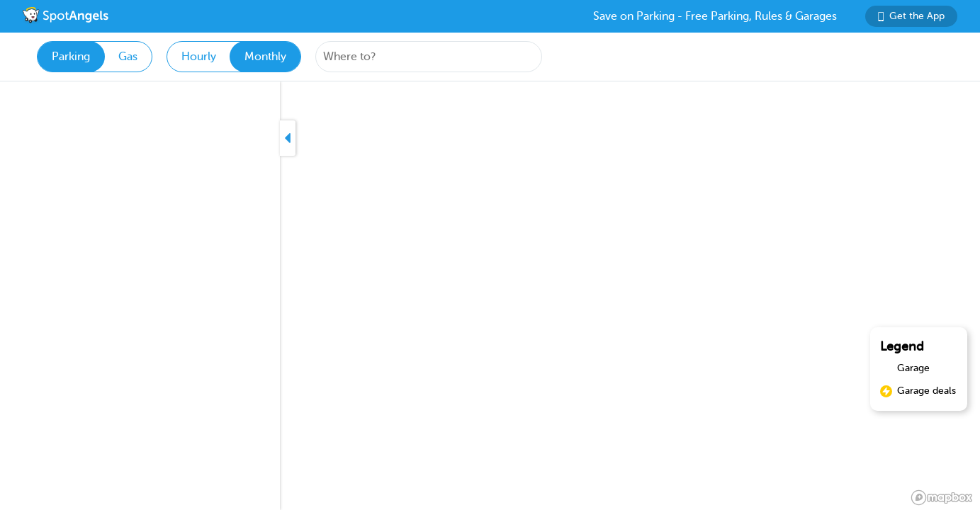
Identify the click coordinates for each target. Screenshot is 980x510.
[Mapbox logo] (942, 498)
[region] (490, 296)
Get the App (911, 16)
